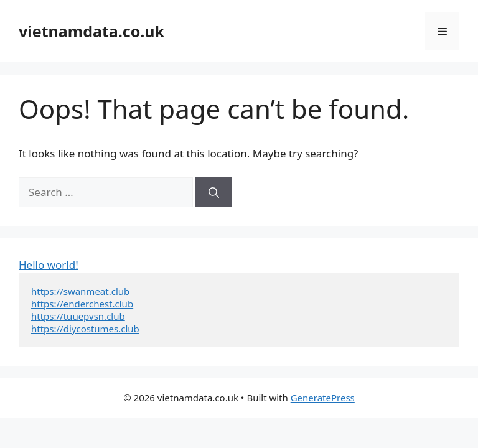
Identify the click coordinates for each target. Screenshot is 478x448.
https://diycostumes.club (85, 329)
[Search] (214, 192)
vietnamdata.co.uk (91, 31)
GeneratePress (323, 398)
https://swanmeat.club (80, 291)
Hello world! (49, 265)
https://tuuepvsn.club (78, 316)
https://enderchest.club (82, 304)
